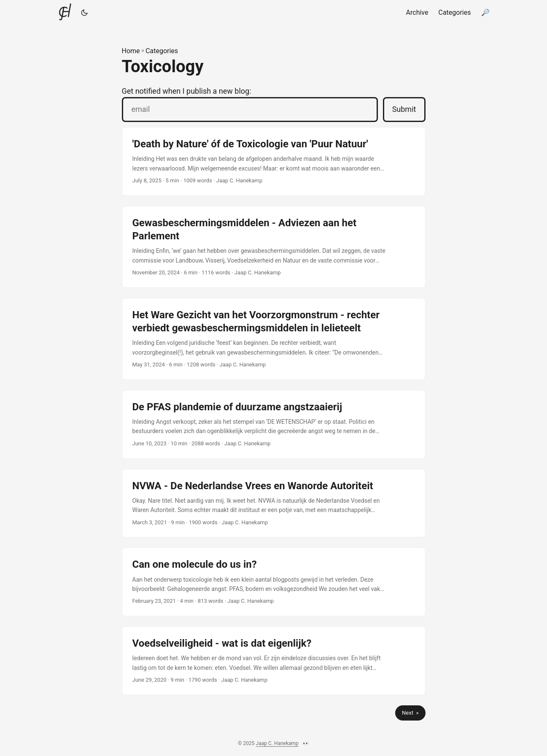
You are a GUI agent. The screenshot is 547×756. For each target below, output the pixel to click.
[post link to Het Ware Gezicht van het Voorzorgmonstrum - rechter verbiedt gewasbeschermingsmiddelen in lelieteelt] (274, 339)
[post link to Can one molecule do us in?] (274, 582)
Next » (410, 713)
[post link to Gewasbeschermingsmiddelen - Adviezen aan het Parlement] (274, 247)
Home (131, 51)
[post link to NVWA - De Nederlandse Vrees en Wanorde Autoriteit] (274, 503)
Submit (404, 109)
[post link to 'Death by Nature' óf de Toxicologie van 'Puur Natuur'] (274, 161)
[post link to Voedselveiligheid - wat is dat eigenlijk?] (274, 661)
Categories (162, 51)
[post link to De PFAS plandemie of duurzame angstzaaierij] (274, 424)
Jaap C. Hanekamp (277, 743)
